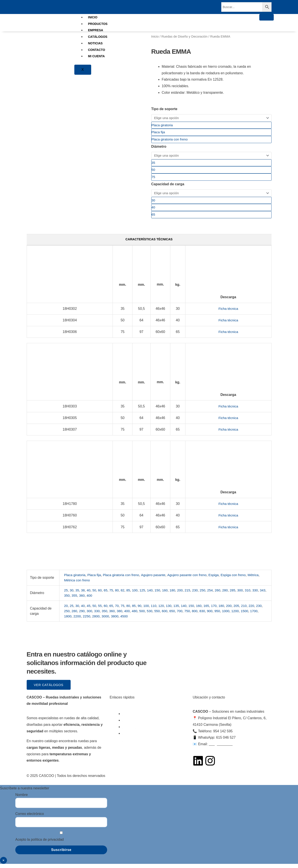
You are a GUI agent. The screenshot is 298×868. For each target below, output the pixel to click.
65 (107, 594)
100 (137, 594)
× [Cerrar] (3, 865)
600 (176, 615)
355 (83, 600)
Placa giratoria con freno (123, 579)
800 (207, 615)
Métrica (70, 584)
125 (145, 594)
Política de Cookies (166, 780)
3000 (117, 620)
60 (101, 594)
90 (142, 610)
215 (191, 594)
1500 (259, 615)
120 (164, 610)
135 (180, 610)
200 (184, 594)
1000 (239, 615)
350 (75, 600)
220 (258, 610)
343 (67, 600)
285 (238, 594)
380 (129, 615)
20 (66, 610)
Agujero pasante (157, 579)
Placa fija (95, 579)
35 (78, 594)
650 (184, 615)
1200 (249, 615)
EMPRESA (96, 30)
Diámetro (159, 148)
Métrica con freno (91, 584)
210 (250, 610)
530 (160, 615)
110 (156, 610)
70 (119, 610)
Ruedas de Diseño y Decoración (184, 36)
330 (262, 594)
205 (242, 610)
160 (168, 594)
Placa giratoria (75, 579)
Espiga (220, 579)
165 (211, 610)
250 (207, 594)
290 (90, 615)
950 (230, 615)
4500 (136, 620)
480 (145, 615)
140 (152, 594)
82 (124, 594)
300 (246, 594)
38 (84, 594)
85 (130, 594)
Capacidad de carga (168, 186)
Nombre (22, 799)
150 (160, 594)
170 (219, 610)
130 (172, 610)
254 (215, 594)
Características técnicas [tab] (149, 243)
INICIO (93, 17)
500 (152, 615)
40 (89, 594)
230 (199, 594)
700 (191, 615)
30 (72, 594)
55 (101, 610)
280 (230, 594)
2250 (97, 620)
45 (89, 610)
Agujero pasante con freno (192, 579)
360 (90, 600)
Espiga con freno (240, 579)
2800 (107, 620)
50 (95, 594)
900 (223, 615)
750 (199, 615)
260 (223, 594)
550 (168, 615)
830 (215, 615)
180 (176, 594)
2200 (87, 620)
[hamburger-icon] (267, 17)
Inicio (155, 36)
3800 (126, 620)
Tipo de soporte (164, 109)
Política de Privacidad (201, 780)
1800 (78, 620)
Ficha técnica (228, 313)
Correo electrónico (30, 818)
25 (66, 594)
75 (113, 594)
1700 (68, 620)
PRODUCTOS (98, 24)
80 (119, 594)
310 (254, 594)
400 (98, 600)
